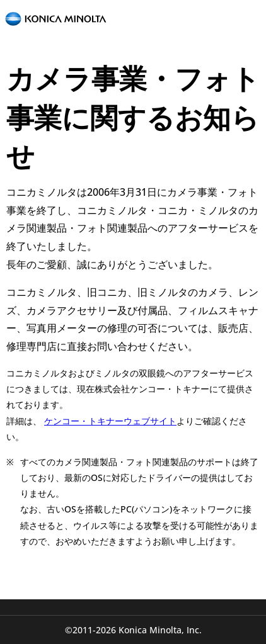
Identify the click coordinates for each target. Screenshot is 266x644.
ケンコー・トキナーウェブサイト (110, 421)
